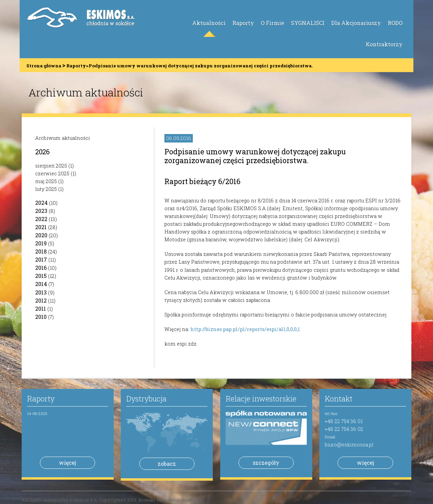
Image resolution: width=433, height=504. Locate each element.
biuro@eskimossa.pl (349, 445)
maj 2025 (46, 181)
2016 (41, 268)
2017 (41, 259)
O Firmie (272, 23)
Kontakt (339, 399)
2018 (41, 251)
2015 (41, 276)
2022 (41, 219)
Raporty (243, 23)
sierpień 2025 (51, 166)
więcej (67, 463)
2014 (41, 284)
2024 (41, 203)
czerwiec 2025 (52, 173)
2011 (41, 309)
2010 (41, 317)
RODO (395, 23)
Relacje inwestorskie (261, 399)
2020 (41, 235)
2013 (41, 292)
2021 (41, 227)
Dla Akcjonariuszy (356, 23)
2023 (41, 211)
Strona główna (44, 66)
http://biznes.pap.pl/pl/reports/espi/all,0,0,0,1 (245, 329)
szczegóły (266, 463)
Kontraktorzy (384, 44)
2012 (41, 300)
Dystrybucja (146, 399)
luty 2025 (46, 189)
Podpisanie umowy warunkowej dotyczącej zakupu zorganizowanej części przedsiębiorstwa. (255, 156)
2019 (41, 243)
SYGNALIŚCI (308, 23)
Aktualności (209, 23)
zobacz (167, 464)
